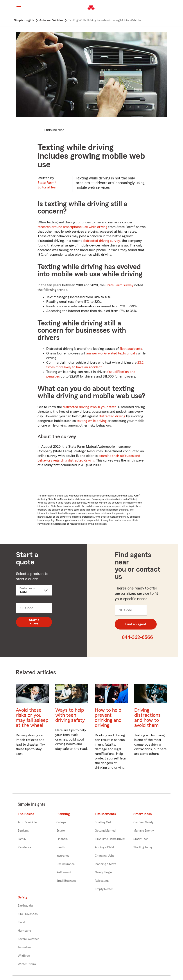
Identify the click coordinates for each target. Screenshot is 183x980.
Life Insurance (65, 864)
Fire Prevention (28, 914)
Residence (25, 847)
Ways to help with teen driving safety (70, 715)
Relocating (102, 881)
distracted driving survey (101, 241)
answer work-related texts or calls (112, 353)
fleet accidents (131, 349)
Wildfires (24, 956)
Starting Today (143, 847)
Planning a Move (106, 864)
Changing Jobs (105, 856)
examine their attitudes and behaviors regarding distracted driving (89, 458)
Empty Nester (104, 889)
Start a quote (34, 622)
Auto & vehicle (27, 822)
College (61, 822)
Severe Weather (28, 939)
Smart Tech (141, 839)
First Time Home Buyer (110, 839)
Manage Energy (144, 831)
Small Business (66, 881)
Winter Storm (27, 964)
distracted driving (112, 416)
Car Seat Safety (144, 822)
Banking (23, 831)
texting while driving (92, 421)
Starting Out (103, 822)
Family (22, 839)
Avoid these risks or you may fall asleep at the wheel (32, 718)
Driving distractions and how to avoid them (147, 718)
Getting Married (105, 831)
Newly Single (103, 872)
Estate (61, 831)
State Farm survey (119, 285)
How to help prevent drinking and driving (108, 718)
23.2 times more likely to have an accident (95, 365)
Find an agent (136, 624)
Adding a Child (104, 847)
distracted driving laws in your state (90, 407)
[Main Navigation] (19, 7)
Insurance (63, 856)
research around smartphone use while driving (72, 227)
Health (61, 847)
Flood (21, 922)
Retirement (64, 872)
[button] (169, 7)
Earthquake (25, 906)
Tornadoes (25, 947)
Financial (62, 839)
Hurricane (24, 931)
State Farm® (48, 185)
